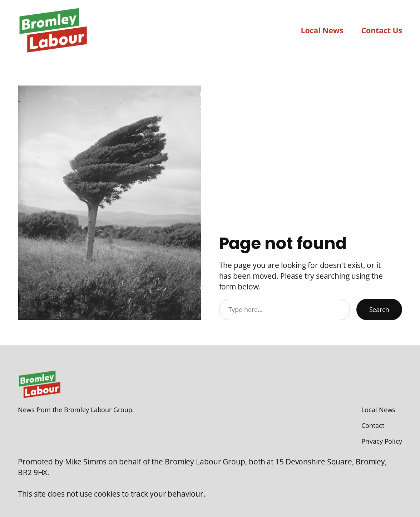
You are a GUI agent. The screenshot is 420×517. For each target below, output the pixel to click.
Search (379, 309)
